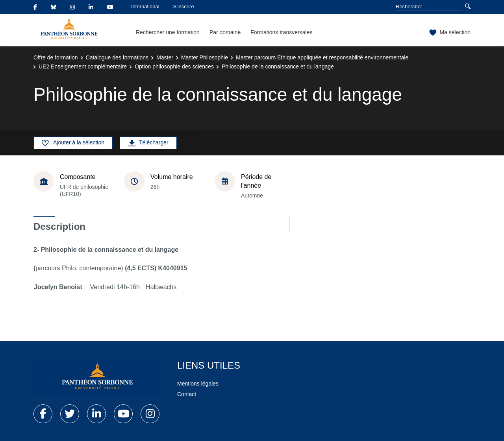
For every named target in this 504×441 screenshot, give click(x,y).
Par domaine (225, 32)
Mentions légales (198, 384)
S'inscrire (184, 6)
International (145, 6)
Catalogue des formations (117, 57)
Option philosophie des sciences (174, 66)
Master (165, 57)
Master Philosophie (205, 57)
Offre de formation (56, 57)
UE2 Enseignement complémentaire (83, 66)
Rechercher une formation (168, 32)
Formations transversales (281, 32)
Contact (187, 394)
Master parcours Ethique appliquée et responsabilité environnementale (322, 57)
